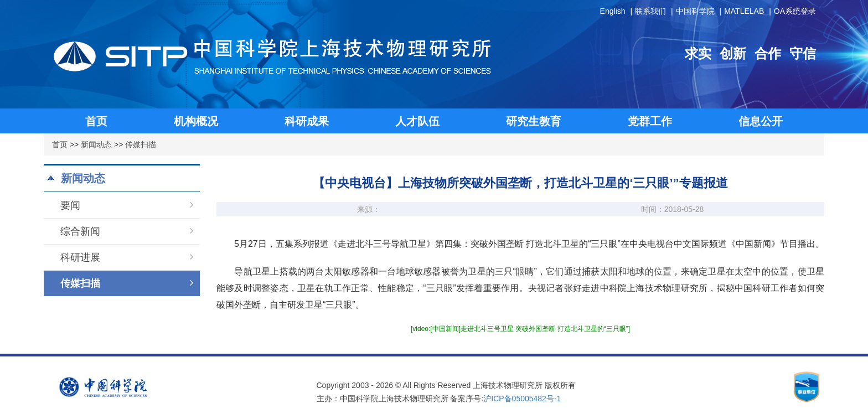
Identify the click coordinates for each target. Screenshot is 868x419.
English (613, 11)
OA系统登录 (795, 11)
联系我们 (650, 11)
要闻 (127, 205)
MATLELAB (744, 11)
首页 (60, 144)
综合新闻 (127, 231)
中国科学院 (695, 11)
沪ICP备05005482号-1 (522, 399)
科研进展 (127, 257)
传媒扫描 (141, 144)
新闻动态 (96, 144)
